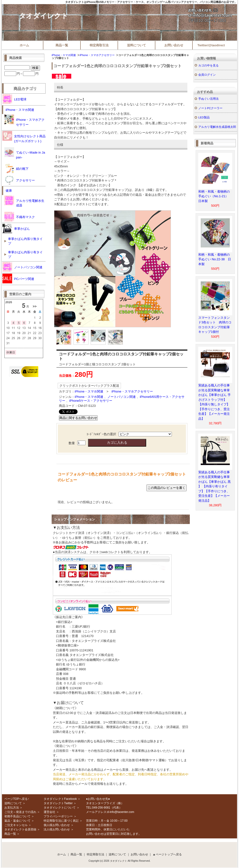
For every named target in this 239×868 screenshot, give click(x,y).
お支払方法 (12, 808)
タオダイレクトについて (60, 808)
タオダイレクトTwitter (58, 803)
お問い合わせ (174, 45)
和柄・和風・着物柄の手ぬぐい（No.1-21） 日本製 (215, 196)
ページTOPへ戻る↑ (17, 799)
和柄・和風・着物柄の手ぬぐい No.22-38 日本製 (215, 259)
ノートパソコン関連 (122, 397)
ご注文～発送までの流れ (20, 812)
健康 (9, 191)
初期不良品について (17, 816)
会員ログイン (207, 75)
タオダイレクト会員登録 (20, 829)
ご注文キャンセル (16, 825)
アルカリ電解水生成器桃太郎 (217, 127)
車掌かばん (16, 228)
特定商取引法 (99, 45)
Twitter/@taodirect (211, 45)
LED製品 (204, 117)
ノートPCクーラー (210, 108)
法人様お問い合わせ (57, 829)
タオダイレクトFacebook (60, 799)
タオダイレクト (44, 16)
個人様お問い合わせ (57, 825)
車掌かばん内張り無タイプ (25, 241)
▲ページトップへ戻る (167, 854)
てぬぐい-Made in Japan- (25, 153)
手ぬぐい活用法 (208, 99)
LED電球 (14, 99)
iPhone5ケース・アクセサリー (91, 401)
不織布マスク (20, 217)
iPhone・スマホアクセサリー (97, 55)
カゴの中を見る (208, 65)
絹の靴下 (16, 168)
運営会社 (49, 812)
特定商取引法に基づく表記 (61, 821)
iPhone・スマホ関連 (64, 55)
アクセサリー (20, 180)
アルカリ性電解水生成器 (24, 201)
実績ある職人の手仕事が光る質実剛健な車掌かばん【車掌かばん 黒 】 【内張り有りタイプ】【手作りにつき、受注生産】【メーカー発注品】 (215, 486)
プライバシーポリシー (58, 816)
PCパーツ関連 (18, 278)
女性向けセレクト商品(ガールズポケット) (24, 137)
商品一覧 (62, 45)
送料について (136, 45)
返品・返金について (17, 821)
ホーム (24, 45)
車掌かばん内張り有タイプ (25, 255)
